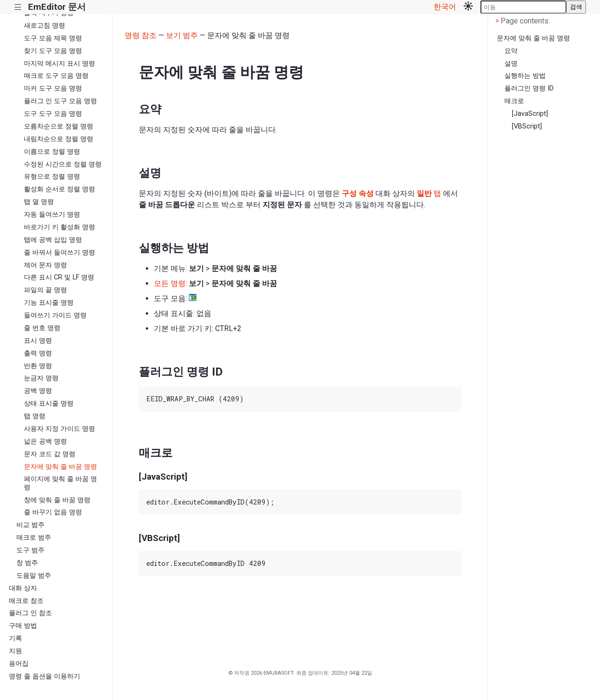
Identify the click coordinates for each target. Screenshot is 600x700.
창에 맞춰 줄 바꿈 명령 (57, 500)
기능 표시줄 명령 (49, 303)
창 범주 (27, 563)
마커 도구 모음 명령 (53, 88)
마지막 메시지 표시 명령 (60, 64)
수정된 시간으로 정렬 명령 (63, 164)
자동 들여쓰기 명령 (52, 215)
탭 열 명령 (39, 202)
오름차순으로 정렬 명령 (59, 126)
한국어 (445, 7)
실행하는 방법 (525, 76)
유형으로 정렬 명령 (52, 177)
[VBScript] (527, 126)
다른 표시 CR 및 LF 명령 (59, 277)
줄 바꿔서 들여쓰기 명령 (60, 252)
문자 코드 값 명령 (50, 454)
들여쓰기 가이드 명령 (55, 315)
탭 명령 (35, 416)
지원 (15, 651)
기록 (15, 638)
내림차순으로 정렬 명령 (59, 139)
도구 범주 (30, 550)
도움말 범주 (34, 576)
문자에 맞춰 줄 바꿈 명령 (60, 467)
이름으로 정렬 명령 (52, 152)
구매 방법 (23, 626)
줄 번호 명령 (42, 328)
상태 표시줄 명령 (49, 403)
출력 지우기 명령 (49, 13)
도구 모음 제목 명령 (53, 38)
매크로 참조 (26, 601)
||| (18, 7)
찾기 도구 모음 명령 (53, 51)
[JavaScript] (530, 114)
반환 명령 (38, 366)
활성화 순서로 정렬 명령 (60, 189)
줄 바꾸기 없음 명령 (53, 512)
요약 (511, 51)
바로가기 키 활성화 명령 (60, 227)
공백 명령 (38, 391)
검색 (576, 7)
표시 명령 (38, 341)
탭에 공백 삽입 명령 (53, 240)
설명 (511, 64)
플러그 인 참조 (30, 613)
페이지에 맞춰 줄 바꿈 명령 (60, 483)
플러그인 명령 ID (529, 88)
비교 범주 (30, 525)
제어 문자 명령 (45, 265)
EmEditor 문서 (57, 7)
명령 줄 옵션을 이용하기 (45, 676)
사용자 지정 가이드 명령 (60, 429)
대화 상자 (23, 588)
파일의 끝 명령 (45, 290)
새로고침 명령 (45, 26)
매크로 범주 (34, 538)
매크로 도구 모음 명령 (56, 76)
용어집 (19, 664)
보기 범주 (182, 35)
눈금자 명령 (41, 378)
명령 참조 (141, 35)
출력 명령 (38, 353)
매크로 (514, 101)
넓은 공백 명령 (45, 441)
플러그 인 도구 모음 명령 (60, 101)
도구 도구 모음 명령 (53, 114)
